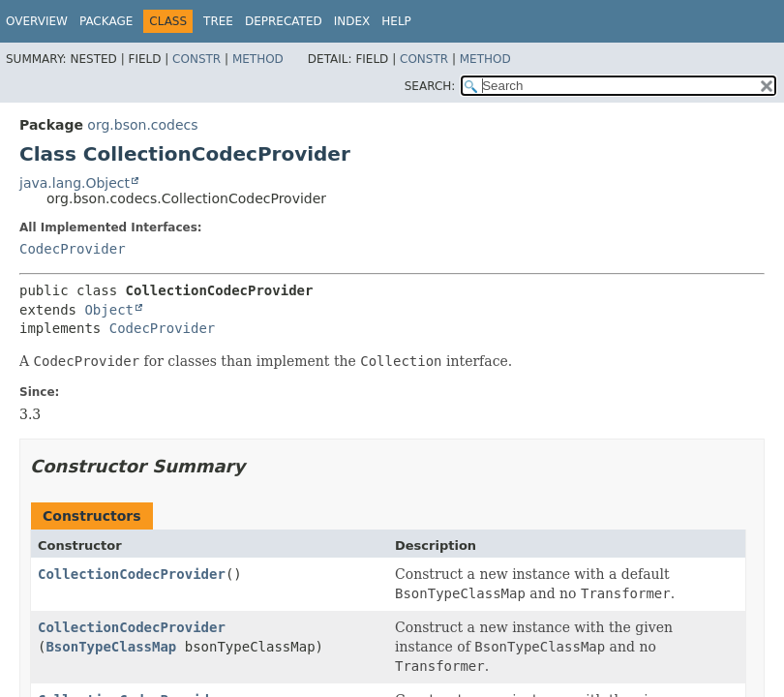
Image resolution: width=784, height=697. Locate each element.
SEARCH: (430, 86)
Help (396, 21)
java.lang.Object (75, 183)
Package (106, 21)
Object (109, 310)
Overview (37, 21)
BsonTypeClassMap (111, 647)
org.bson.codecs (142, 125)
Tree (218, 21)
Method (258, 59)
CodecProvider (73, 249)
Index (352, 21)
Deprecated (284, 21)
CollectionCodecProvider (132, 574)
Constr (196, 59)
